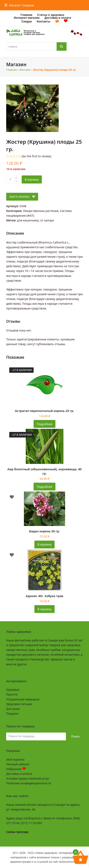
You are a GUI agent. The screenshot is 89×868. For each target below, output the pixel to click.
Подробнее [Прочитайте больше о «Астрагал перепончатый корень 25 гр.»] (44, 424)
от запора (47, 220)
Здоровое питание (19, 704)
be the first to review (37, 156)
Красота (12, 694)
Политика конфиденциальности (29, 783)
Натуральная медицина (23, 699)
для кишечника (28, 220)
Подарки (12, 713)
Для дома (13, 709)
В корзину (32, 179)
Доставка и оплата (19, 774)
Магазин (25, 70)
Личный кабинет (18, 764)
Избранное (16, 769)
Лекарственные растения (41, 211)
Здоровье (13, 690)
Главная (11, 70)
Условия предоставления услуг (28, 778)
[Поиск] (62, 46)
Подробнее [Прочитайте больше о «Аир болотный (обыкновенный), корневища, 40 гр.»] (44, 487)
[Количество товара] (10, 180)
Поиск (75, 736)
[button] (19, 5)
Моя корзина (15, 759)
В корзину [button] (44, 544)
